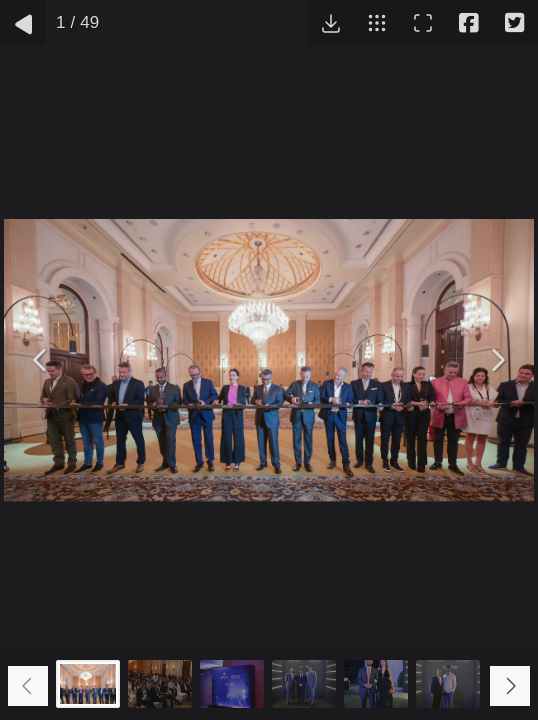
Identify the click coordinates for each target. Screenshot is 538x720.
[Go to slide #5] (376, 684)
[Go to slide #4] (304, 684)
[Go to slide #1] (88, 684)
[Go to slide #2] (160, 684)
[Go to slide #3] (232, 684)
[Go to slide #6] (448, 684)
